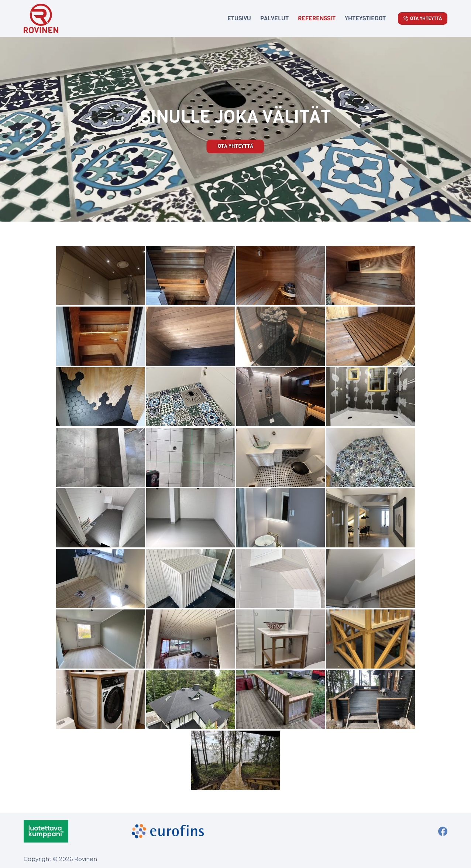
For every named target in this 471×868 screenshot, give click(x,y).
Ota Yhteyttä (423, 18)
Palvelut (274, 18)
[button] (232, 216)
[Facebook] (443, 831)
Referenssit (317, 18)
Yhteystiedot (365, 18)
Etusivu (239, 18)
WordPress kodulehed (425, 858)
